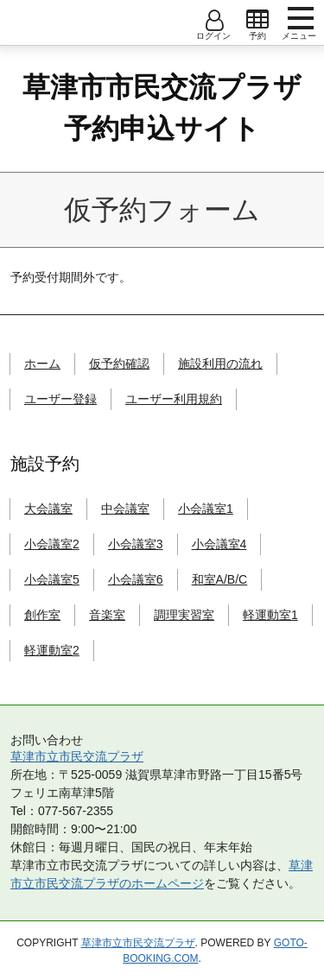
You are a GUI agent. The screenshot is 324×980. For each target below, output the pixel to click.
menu (301, 18)
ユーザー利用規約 (174, 399)
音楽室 (107, 615)
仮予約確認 (119, 364)
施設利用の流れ (220, 364)
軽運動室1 (270, 615)
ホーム (42, 364)
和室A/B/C (220, 579)
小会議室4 (219, 544)
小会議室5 (52, 579)
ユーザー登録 (60, 399)
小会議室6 (136, 579)
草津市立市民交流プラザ (77, 756)
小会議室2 (52, 544)
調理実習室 (184, 615)
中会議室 (125, 509)
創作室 (42, 615)
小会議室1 (206, 509)
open (257, 20)
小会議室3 (136, 544)
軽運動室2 (52, 650)
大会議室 (48, 509)
